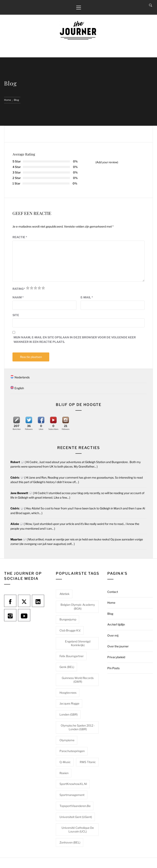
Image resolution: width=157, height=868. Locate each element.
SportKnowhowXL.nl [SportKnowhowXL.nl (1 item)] (73, 784)
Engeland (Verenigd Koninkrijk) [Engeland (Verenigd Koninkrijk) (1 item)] (78, 643)
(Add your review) (107, 162)
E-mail (87, 297)
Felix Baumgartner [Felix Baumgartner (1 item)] (72, 656)
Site (16, 315)
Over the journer (118, 646)
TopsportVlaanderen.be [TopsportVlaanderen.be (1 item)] (75, 806)
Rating (19, 289)
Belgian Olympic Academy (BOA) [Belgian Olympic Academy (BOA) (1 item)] (78, 606)
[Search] (151, 5)
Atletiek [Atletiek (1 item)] (64, 594)
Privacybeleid (116, 657)
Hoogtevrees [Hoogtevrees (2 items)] (68, 693)
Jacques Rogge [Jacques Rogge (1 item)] (69, 703)
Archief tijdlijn (116, 624)
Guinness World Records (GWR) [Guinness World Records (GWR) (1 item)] (78, 680)
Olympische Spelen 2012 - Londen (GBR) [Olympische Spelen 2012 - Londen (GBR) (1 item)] (78, 727)
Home (111, 603)
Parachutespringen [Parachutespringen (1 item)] (72, 751)
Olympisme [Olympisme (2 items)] (67, 740)
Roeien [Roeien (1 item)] (64, 773)
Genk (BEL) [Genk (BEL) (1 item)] (67, 667)
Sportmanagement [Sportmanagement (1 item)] (72, 795)
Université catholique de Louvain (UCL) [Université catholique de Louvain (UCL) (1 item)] (78, 830)
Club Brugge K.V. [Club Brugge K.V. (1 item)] (70, 630)
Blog (110, 614)
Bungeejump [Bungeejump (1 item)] (68, 619)
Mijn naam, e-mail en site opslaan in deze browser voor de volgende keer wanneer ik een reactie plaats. (75, 340)
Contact (113, 592)
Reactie (20, 237)
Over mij (113, 635)
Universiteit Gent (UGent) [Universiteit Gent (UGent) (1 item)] (76, 817)
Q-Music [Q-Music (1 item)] (65, 762)
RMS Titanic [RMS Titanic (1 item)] (88, 762)
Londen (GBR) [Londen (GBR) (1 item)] (69, 714)
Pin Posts (113, 668)
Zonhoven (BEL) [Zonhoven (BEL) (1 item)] (70, 842)
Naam (18, 297)
